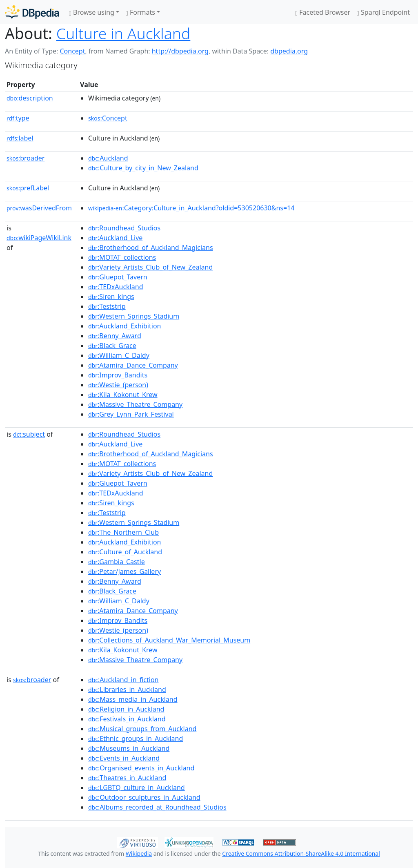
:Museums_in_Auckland (129, 748)
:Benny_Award (115, 336)
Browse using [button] (92, 12)
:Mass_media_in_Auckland (133, 699)
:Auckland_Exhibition (125, 326)
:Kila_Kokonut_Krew (123, 395)
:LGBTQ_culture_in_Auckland (137, 788)
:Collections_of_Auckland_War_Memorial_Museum (169, 640)
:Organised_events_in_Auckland (141, 768)
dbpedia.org (289, 51)
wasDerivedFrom (39, 208)
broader (26, 158)
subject (29, 434)
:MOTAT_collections (122, 257)
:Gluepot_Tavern (118, 277)
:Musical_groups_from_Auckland (142, 729)
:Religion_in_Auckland (126, 709)
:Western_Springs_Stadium (134, 316)
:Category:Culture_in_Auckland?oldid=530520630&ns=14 (191, 208)
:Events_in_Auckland (124, 758)
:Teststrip (107, 306)
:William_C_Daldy (119, 355)
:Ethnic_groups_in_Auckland (136, 739)
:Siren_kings (111, 297)
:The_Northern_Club (123, 532)
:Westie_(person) (118, 385)
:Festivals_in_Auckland (127, 719)
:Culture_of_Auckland (125, 552)
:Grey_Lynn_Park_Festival (131, 414)
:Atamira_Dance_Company (133, 365)
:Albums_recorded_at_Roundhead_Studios (157, 807)
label (20, 138)
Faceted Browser (323, 12)
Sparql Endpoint (383, 12)
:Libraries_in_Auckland (127, 689)
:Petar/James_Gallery (125, 571)
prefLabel (28, 188)
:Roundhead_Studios (124, 228)
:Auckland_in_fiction (123, 680)
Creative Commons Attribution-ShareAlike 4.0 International (301, 853)
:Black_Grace (112, 346)
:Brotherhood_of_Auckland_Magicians (151, 248)
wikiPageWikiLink (39, 238)
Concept (72, 51)
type (18, 118)
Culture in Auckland (123, 33)
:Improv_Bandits (118, 375)
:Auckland (108, 158)
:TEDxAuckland (116, 287)
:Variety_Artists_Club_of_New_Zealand (150, 267)
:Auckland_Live (115, 238)
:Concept (108, 118)
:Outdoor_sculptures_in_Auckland (144, 797)
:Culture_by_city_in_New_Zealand (143, 168)
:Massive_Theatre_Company (135, 404)
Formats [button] (140, 12)
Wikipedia (139, 853)
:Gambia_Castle (117, 562)
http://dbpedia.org (180, 51)
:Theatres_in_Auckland (127, 778)
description (30, 98)
